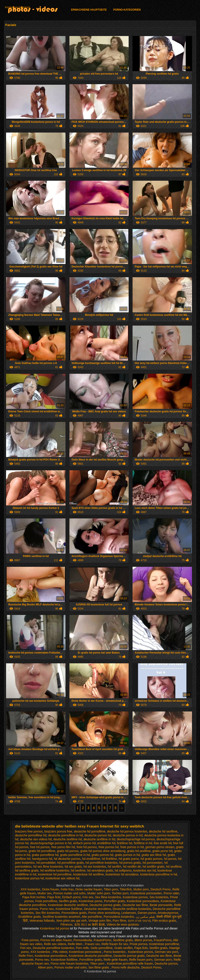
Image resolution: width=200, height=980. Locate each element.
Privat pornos (138, 944)
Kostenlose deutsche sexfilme (68, 905)
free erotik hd (163, 843)
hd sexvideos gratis (100, 870)
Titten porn (111, 889)
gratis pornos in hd (127, 855)
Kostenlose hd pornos (18, 7)
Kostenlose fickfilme (69, 909)
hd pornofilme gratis (71, 863)
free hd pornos (40, 847)
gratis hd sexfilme (139, 851)
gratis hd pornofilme (42, 851)
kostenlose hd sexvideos (122, 874)
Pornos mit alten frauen (56, 940)
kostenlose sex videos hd (62, 878)
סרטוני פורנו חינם (139, 921)
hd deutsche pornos (67, 859)
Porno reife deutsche (126, 967)
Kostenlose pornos (135, 897)
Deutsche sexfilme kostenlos (132, 909)
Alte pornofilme (92, 917)
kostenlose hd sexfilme (89, 874)
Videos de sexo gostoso (123, 924)
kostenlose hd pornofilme (55, 874)
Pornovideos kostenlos (119, 917)
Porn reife (82, 948)
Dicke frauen (50, 889)
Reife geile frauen (115, 960)
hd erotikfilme (91, 859)
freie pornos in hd (132, 847)
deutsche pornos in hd (128, 835)
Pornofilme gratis (90, 960)
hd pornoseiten (153, 863)
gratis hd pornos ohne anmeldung (103, 851)
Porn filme (119, 921)
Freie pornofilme (46, 901)
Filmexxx (66, 924)
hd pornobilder (46, 863)
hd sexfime (78, 870)
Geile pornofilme (102, 948)
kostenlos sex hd (144, 870)
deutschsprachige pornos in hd (51, 843)
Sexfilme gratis (123, 940)
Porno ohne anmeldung (104, 913)
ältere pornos (143, 940)
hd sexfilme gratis (27, 870)
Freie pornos (30, 940)
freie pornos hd (108, 847)
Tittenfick (126, 889)
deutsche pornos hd (98, 835)
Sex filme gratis (99, 967)
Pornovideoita (83, 940)
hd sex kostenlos (95, 867)
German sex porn (166, 952)
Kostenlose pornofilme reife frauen (130, 964)
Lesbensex (129, 913)
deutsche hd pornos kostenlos (127, 831)
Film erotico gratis (164, 921)
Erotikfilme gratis (30, 917)
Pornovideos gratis (74, 913)
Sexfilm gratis (68, 901)
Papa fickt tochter (34, 897)
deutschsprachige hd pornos (136, 839)
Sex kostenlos (159, 897)
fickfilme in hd (143, 843)
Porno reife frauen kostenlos (70, 964)
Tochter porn (120, 893)
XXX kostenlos (31, 889)
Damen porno (147, 913)
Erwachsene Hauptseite (89, 10)
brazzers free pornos (29, 831)
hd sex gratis (73, 867)
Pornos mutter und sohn (70, 893)
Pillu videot (60, 952)
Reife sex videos (55, 944)
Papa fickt (54, 897)
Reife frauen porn (141, 960)
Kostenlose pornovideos (143, 901)
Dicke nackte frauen (89, 889)
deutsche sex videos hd (36, 839)
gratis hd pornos (68, 851)
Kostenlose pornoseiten (146, 893)
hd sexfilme (174, 867)
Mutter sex (45, 893)
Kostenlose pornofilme (164, 944)
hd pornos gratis (130, 863)
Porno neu (47, 909)
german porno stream (160, 847)
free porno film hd (63, 847)
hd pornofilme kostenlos (101, 863)
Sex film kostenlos (48, 913)
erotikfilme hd (106, 843)
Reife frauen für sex (115, 944)
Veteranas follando (42, 921)
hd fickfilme (109, 859)
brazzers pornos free (58, 831)
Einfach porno (71, 897)
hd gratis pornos (151, 859)
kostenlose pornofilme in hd (158, 874)
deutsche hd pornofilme (90, 831)
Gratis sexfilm (124, 948)
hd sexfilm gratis (153, 867)
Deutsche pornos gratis (105, 905)
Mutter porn (141, 889)
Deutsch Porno (161, 889)
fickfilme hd (125, 843)
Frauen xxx (92, 944)
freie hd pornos (87, 847)
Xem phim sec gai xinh (71, 921)
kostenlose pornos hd (29, 878)
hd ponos (170, 859)
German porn (163, 960)
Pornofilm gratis (114, 901)
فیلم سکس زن (145, 917)
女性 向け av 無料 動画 (90, 924)
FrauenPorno (102, 940)
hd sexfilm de (132, 867)
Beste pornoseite (161, 905)
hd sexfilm (114, 867)
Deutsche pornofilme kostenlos (53, 948)
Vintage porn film (100, 921)
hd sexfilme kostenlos (55, 870)
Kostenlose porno (90, 901)
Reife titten (76, 944)
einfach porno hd (84, 843)
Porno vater (171, 893)
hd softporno (123, 870)
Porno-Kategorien (127, 10)
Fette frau (67, 889)
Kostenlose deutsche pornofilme (90, 956)
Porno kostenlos (115, 952)
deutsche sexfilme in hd (99, 839)
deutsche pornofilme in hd (66, 835)
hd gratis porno (129, 859)
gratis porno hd (162, 851)
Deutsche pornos (166, 964)
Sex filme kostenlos (108, 897)
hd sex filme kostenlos (48, 867)
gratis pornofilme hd (45, 855)
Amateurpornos (168, 913)
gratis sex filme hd (154, 855)
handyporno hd (42, 859)
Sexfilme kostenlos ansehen (61, 917)
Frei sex (88, 897)
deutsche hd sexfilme (163, 831)
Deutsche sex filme (135, 905)
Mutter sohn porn (99, 893)
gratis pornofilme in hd (75, 855)
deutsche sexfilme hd (68, 839)
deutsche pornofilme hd (31, 835)
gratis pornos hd (102, 855)
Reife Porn (26, 956)
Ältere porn (45, 967)
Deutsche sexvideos (97, 909)
